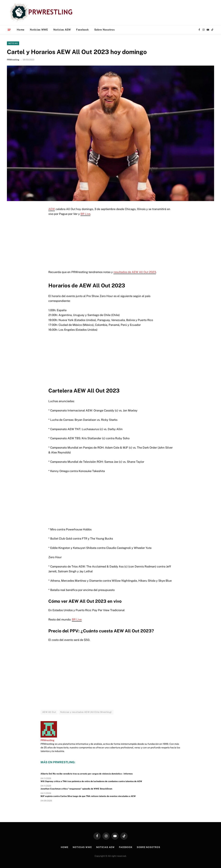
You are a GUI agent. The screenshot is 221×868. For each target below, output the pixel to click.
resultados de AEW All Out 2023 (135, 272)
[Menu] (9, 30)
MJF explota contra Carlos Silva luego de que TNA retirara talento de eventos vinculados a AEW (88, 796)
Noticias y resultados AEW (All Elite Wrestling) (86, 712)
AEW (52, 209)
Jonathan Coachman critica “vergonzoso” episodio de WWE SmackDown (76, 789)
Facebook (82, 30)
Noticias (13, 43)
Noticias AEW (62, 30)
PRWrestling (13, 60)
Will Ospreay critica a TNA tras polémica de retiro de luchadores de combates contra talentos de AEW (91, 781)
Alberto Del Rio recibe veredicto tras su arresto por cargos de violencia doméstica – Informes (87, 774)
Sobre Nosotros (104, 30)
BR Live (85, 214)
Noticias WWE (39, 30)
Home (21, 30)
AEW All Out (49, 712)
